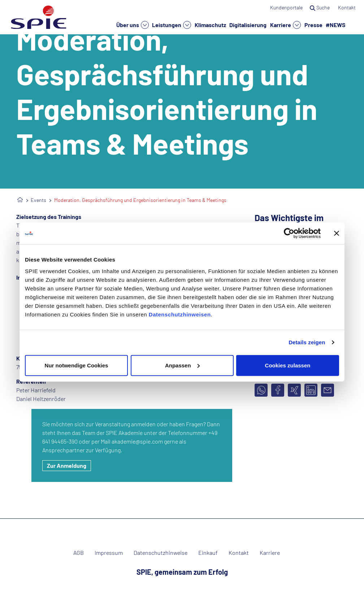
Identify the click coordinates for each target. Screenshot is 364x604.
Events (38, 200)
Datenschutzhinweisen (180, 314)
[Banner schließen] (337, 233)
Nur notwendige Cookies (77, 365)
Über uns (133, 25)
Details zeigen (307, 342)
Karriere (285, 25)
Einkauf (208, 553)
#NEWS (336, 25)
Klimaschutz (210, 25)
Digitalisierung (248, 25)
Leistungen (172, 25)
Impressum (109, 553)
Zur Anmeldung (67, 465)
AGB (79, 553)
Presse (313, 25)
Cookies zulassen (288, 365)
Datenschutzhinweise (161, 553)
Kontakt (347, 7)
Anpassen (182, 365)
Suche (320, 7)
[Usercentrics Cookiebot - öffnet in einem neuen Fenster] (289, 233)
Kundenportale (286, 7)
